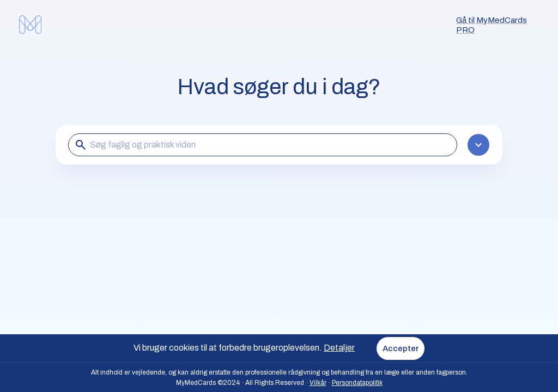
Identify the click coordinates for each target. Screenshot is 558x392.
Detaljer (339, 348)
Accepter (401, 348)
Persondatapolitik (357, 383)
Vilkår (318, 383)
